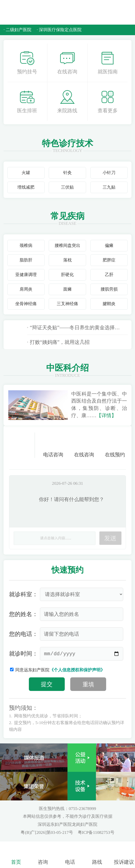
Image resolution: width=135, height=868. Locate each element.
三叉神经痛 (67, 304)
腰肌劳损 (109, 289)
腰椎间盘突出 (67, 246)
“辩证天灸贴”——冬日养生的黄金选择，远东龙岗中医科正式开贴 (78, 328)
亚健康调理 (26, 275)
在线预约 (115, 445)
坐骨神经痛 (26, 304)
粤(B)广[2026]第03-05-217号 (47, 832)
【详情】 (106, 415)
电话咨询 (53, 445)
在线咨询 (67, 63)
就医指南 (108, 63)
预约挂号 (27, 63)
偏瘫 (109, 246)
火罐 (26, 173)
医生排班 (27, 101)
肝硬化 (67, 275)
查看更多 (108, 101)
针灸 (67, 173)
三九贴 (109, 187)
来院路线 (67, 101)
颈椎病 (26, 246)
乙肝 (109, 275)
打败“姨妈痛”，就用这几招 (58, 342)
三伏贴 (67, 187)
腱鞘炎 (109, 304)
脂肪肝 (26, 260)
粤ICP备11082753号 (96, 832)
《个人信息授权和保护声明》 (77, 670)
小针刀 (109, 173)
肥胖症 (109, 260)
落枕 (67, 260)
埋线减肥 (26, 187)
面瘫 (67, 289)
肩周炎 (26, 289)
